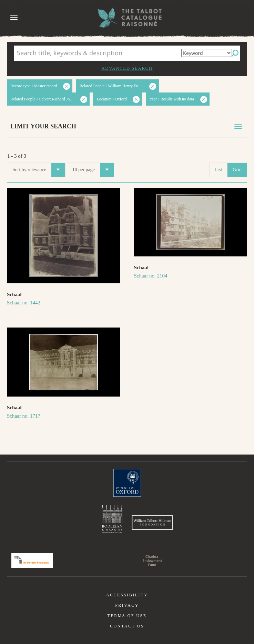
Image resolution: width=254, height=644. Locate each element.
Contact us (127, 626)
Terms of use (127, 616)
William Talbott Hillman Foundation (152, 523)
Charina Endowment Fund (152, 560)
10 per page (93, 170)
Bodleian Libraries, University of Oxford (112, 519)
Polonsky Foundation (32, 560)
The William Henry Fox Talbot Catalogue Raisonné (127, 17)
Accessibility (127, 595)
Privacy (127, 605)
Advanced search (127, 68)
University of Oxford (127, 483)
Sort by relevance (39, 170)
